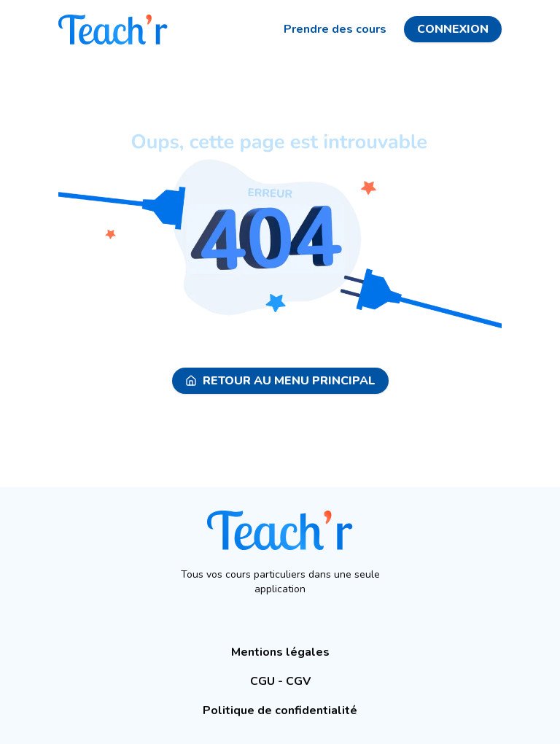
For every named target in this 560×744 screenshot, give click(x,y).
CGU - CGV (280, 681)
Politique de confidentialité (280, 710)
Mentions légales (280, 652)
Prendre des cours (335, 29)
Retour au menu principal (280, 381)
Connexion (453, 29)
